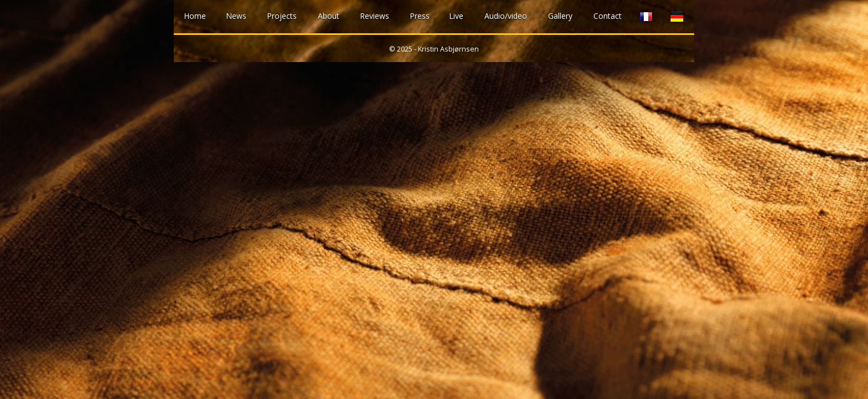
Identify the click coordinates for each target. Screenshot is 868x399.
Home (195, 16)
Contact (608, 16)
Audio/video (506, 16)
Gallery (560, 16)
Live (456, 16)
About (329, 16)
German (677, 17)
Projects (282, 16)
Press (420, 16)
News (236, 16)
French (646, 17)
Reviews (374, 16)
